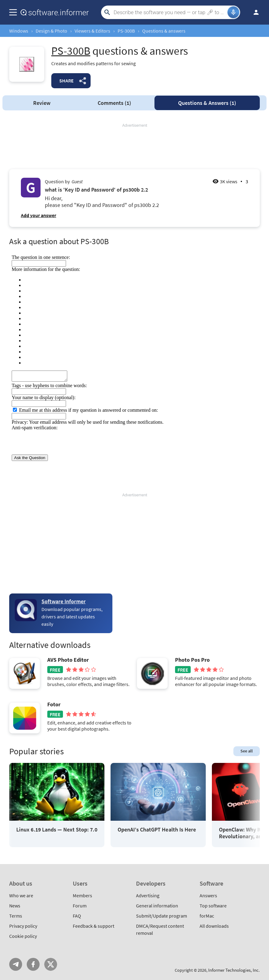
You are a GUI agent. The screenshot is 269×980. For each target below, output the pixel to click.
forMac (207, 916)
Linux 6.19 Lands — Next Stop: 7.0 (57, 830)
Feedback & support (94, 926)
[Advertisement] (134, 147)
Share (66, 81)
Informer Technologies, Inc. (234, 970)
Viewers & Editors (92, 31)
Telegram (16, 964)
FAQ (77, 916)
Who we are (21, 895)
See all (247, 751)
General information (157, 906)
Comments (114, 103)
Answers (207, 103)
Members (82, 895)
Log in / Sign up (253, 12)
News (15, 906)
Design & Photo (51, 31)
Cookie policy (23, 936)
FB (33, 964)
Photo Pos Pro (192, 660)
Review (42, 103)
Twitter (51, 964)
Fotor (54, 704)
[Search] (170, 12)
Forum (80, 906)
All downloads (214, 926)
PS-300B (126, 31)
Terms (16, 916)
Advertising (148, 895)
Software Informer (64, 601)
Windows (19, 31)
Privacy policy (23, 926)
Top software (213, 906)
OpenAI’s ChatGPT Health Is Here (157, 830)
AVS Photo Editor (68, 660)
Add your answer (39, 215)
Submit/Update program (162, 916)
